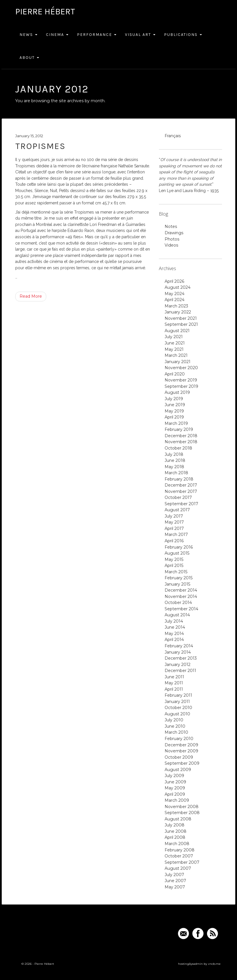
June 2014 (175, 627)
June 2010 (175, 726)
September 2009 (182, 763)
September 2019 (181, 386)
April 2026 (174, 281)
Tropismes (40, 146)
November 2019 (181, 380)
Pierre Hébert (45, 11)
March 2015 (176, 572)
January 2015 (177, 584)
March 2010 (176, 732)
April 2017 (174, 528)
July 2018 (174, 454)
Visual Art (140, 35)
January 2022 (178, 312)
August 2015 (177, 553)
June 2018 (175, 460)
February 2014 (179, 646)
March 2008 (177, 844)
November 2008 (182, 807)
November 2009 (181, 751)
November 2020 (181, 368)
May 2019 (174, 411)
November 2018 (181, 442)
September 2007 (182, 862)
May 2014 (174, 634)
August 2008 (178, 819)
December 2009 (181, 745)
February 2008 (180, 850)
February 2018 (179, 479)
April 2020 (175, 374)
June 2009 (175, 782)
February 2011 (178, 695)
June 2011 (174, 677)
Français (173, 136)
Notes (171, 226)
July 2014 (174, 621)
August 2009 (178, 770)
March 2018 (176, 473)
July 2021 (174, 337)
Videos (171, 245)
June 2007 (175, 881)
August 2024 (178, 287)
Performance (97, 35)
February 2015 (179, 578)
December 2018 (181, 436)
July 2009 (174, 776)
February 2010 (179, 739)
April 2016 (174, 541)
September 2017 (181, 504)
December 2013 (181, 658)
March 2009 (177, 800)
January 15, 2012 (29, 136)
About (29, 58)
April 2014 (174, 640)
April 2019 (174, 417)
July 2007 (174, 875)
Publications (183, 35)
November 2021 (181, 318)
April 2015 (174, 565)
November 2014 (181, 596)
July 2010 (174, 720)
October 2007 (179, 856)
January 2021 (178, 362)
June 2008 (176, 831)
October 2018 (178, 448)
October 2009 (179, 757)
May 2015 (174, 559)
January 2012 (178, 665)
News (28, 35)
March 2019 (176, 423)
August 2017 (177, 510)
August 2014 (177, 615)
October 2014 (178, 603)
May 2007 (175, 887)
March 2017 (176, 534)
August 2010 (177, 714)
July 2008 (175, 825)
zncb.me (214, 964)
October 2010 (178, 708)
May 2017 (174, 522)
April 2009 (175, 794)
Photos (172, 239)
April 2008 (175, 837)
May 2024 (175, 294)
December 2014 (181, 590)
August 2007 (178, 868)
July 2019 (174, 399)
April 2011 (174, 689)
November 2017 (181, 491)
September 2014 (181, 609)
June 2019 (175, 405)
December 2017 (181, 485)
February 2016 (179, 547)
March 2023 (176, 306)
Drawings (174, 233)
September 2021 (181, 324)
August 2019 (177, 392)
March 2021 (176, 355)
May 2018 (174, 467)
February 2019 (179, 429)
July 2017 (174, 516)
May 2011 (174, 683)
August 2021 (177, 331)
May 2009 (175, 788)
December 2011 (180, 671)
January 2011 (177, 702)
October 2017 (178, 497)
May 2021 (174, 349)
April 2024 (175, 300)
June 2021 (175, 343)
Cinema (57, 35)
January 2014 (178, 652)
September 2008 (182, 813)
